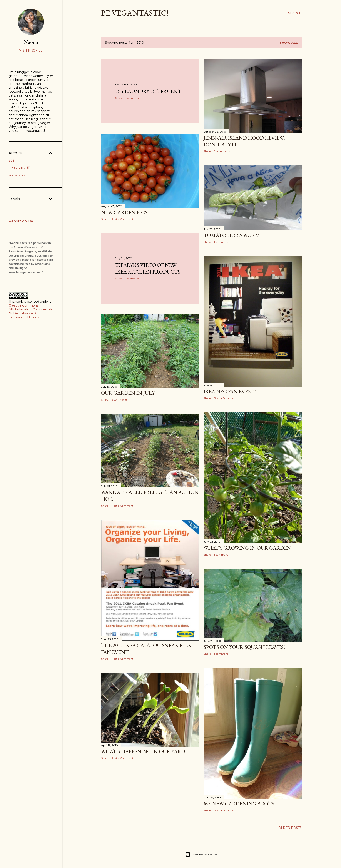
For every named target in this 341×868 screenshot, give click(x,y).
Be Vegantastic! (135, 13)
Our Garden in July (128, 393)
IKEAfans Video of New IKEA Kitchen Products (148, 268)
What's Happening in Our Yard (143, 751)
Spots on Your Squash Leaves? (245, 647)
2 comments (222, 151)
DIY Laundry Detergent (148, 91)
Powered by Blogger (201, 855)
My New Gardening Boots (239, 804)
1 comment (133, 98)
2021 (15, 160)
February (21, 167)
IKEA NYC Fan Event (230, 391)
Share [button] (119, 98)
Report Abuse (21, 221)
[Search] (295, 13)
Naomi (31, 42)
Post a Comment (122, 219)
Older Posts (290, 828)
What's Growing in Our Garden (247, 548)
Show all (289, 43)
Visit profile (31, 50)
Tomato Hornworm (232, 235)
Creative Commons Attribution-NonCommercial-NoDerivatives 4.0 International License (30, 311)
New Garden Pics (124, 212)
